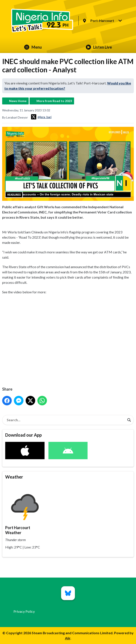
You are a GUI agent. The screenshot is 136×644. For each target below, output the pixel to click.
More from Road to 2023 (54, 101)
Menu (33, 47)
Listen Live (99, 47)
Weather (14, 477)
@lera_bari (41, 117)
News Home (18, 101)
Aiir (68, 638)
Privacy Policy (24, 611)
